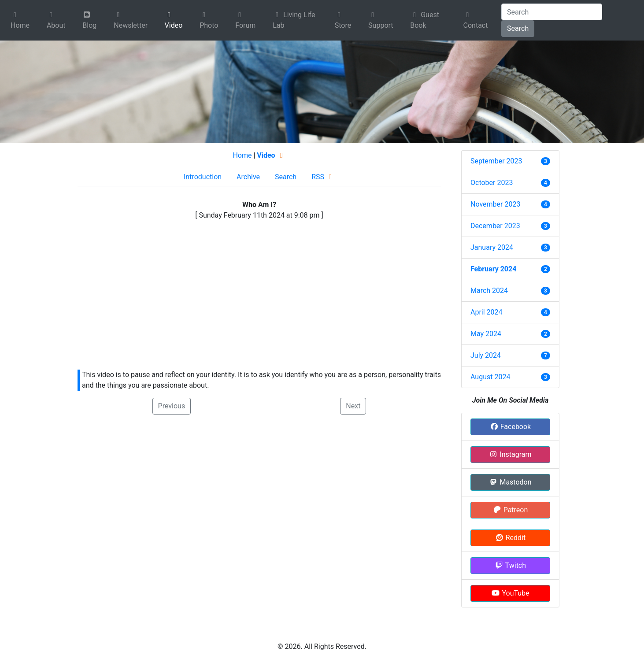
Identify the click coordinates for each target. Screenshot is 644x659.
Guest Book (425, 20)
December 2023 (495, 226)
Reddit (510, 538)
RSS (323, 177)
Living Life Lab (294, 20)
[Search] (552, 12)
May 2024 (486, 334)
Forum (245, 20)
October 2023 (492, 183)
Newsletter (131, 20)
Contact (476, 20)
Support (381, 20)
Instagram (510, 454)
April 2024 (487, 312)
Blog (89, 20)
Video (174, 20)
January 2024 (492, 247)
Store (343, 20)
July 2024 (486, 355)
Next (353, 406)
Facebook (510, 427)
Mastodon (510, 482)
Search (518, 28)
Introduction (203, 177)
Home (20, 20)
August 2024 (490, 377)
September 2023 (496, 161)
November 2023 (495, 204)
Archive (248, 177)
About (56, 20)
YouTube (510, 593)
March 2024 (489, 291)
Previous (172, 406)
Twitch (510, 565)
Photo (209, 20)
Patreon (511, 510)
